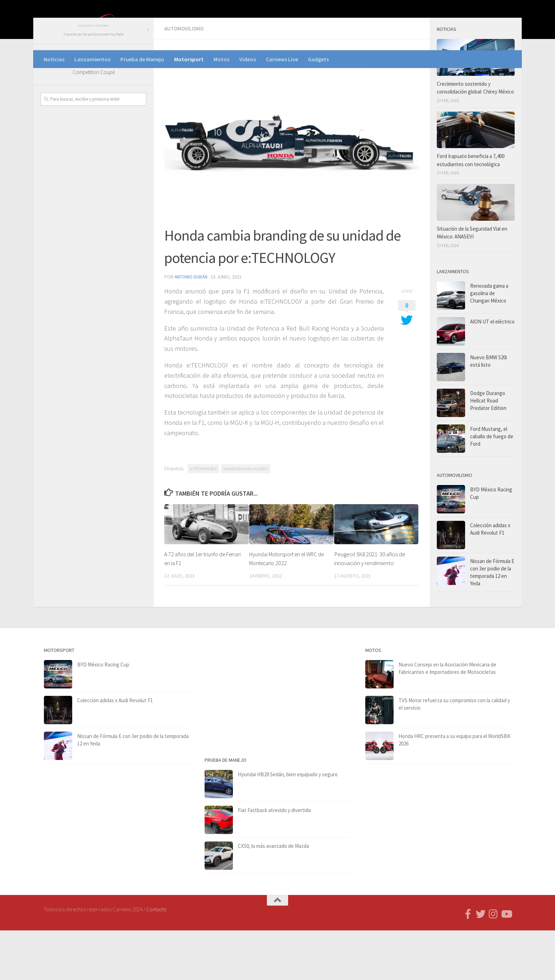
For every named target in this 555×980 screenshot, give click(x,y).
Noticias (54, 59)
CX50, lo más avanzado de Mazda (273, 895)
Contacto (156, 959)
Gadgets (318, 59)
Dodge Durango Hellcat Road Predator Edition (488, 451)
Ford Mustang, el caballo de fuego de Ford (492, 487)
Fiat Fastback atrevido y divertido (274, 860)
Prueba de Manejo (142, 59)
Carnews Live (282, 59)
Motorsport (189, 59)
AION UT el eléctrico (492, 372)
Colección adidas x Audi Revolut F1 (115, 750)
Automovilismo (185, 79)
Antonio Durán (192, 327)
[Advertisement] (93, 277)
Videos (248, 59)
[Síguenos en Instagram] (493, 964)
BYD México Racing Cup (103, 714)
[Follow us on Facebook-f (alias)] (468, 964)
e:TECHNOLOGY (203, 518)
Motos (221, 59)
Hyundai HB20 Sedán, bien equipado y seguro (288, 824)
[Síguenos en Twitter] (481, 964)
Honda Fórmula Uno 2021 (246, 518)
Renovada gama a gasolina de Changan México (489, 343)
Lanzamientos (92, 59)
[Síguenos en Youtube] (506, 964)
